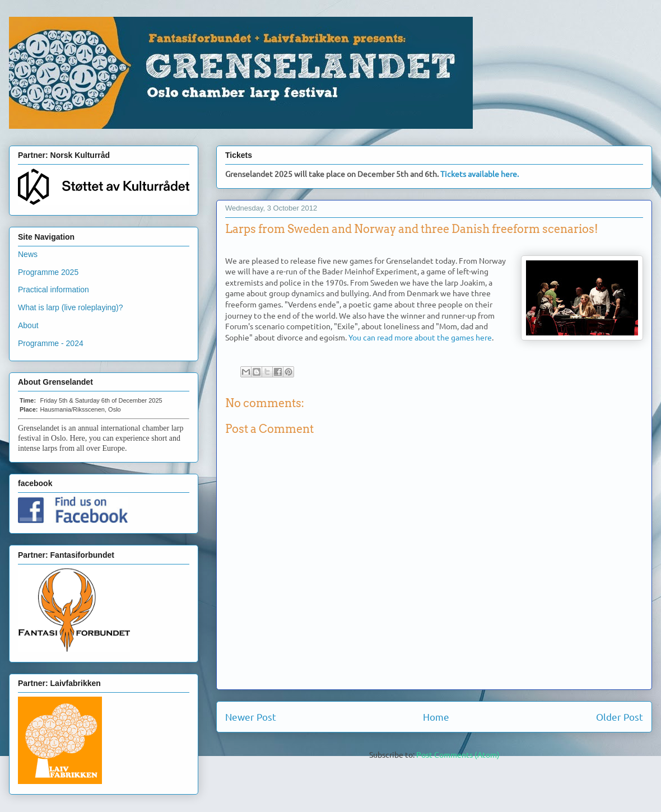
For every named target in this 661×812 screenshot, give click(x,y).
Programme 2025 (48, 272)
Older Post (620, 717)
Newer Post (251, 717)
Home (436, 717)
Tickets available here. (480, 174)
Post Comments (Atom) (458, 754)
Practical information (53, 290)
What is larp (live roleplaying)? (71, 307)
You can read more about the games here (420, 337)
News (28, 254)
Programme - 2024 (51, 343)
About (28, 325)
